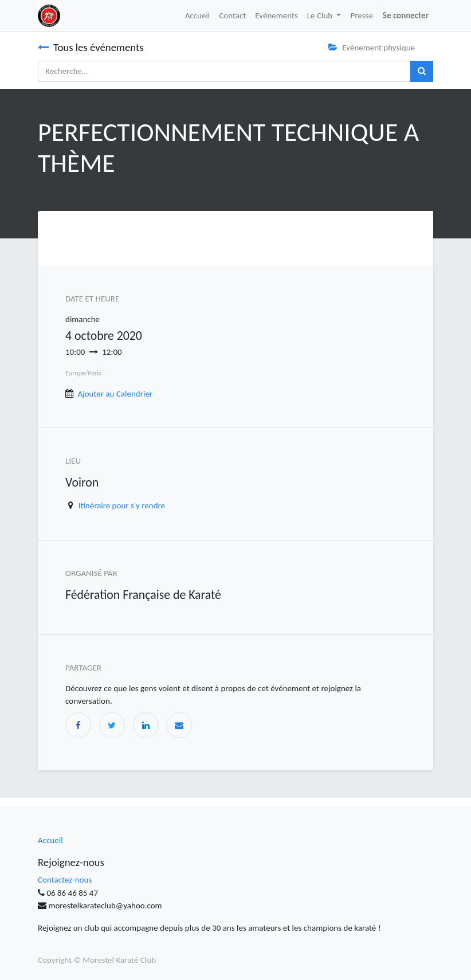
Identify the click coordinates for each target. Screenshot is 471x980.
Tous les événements (91, 47)
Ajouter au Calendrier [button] (115, 394)
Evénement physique (372, 48)
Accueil (50, 840)
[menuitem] (198, 16)
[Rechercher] (422, 71)
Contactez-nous (65, 880)
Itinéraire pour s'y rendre (122, 505)
